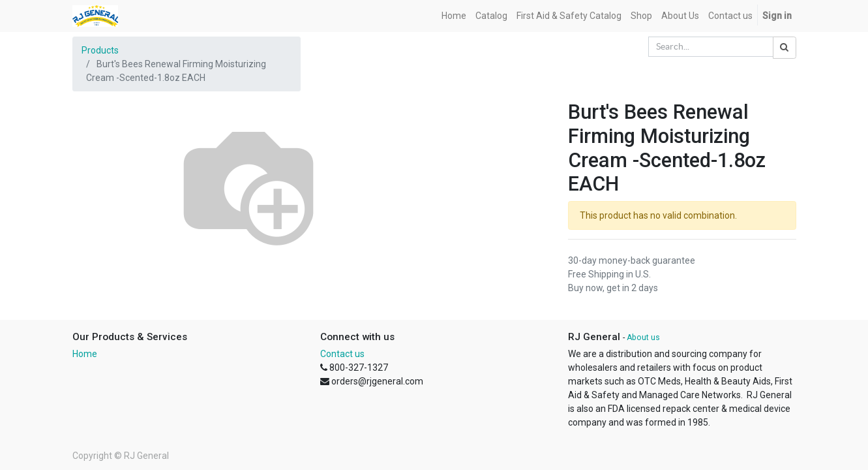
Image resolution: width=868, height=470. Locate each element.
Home (85, 354)
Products (100, 50)
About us (643, 337)
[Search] (785, 48)
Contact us (342, 354)
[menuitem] (454, 16)
